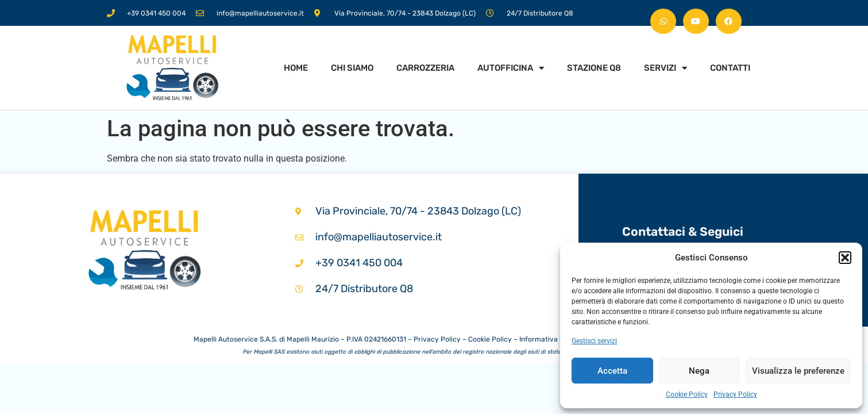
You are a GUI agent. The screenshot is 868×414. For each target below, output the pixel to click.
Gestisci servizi (594, 341)
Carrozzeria (425, 68)
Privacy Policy (735, 394)
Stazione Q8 (594, 68)
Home (296, 68)
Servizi (666, 68)
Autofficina (511, 68)
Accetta (612, 371)
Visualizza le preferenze (798, 371)
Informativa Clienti (549, 339)
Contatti (730, 68)
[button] (845, 258)
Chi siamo (352, 68)
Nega (699, 371)
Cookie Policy (687, 394)
